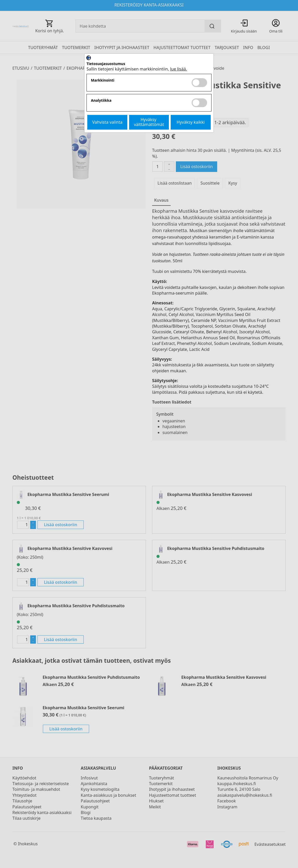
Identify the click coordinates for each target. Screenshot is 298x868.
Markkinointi (103, 80)
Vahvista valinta (107, 122)
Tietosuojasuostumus (106, 64)
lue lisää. (179, 69)
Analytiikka (101, 101)
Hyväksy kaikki (191, 122)
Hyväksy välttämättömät (149, 122)
